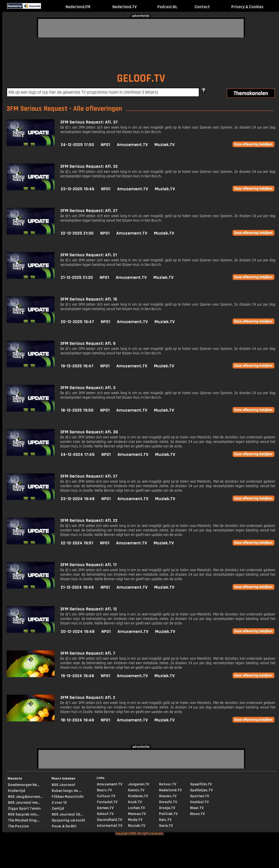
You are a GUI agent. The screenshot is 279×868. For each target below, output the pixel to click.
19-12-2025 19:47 (77, 366)
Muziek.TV (164, 145)
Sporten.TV (200, 796)
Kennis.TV (136, 790)
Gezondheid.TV (109, 820)
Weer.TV (197, 808)
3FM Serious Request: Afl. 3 (88, 388)
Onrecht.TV (168, 802)
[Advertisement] (72, 27)
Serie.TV (166, 826)
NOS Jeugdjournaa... (25, 797)
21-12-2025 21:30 (77, 278)
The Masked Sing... (24, 820)
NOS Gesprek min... (23, 814)
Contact (202, 7)
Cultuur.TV (106, 796)
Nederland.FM (78, 7)
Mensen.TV (137, 814)
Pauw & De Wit (64, 826)
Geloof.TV (105, 814)
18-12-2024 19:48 (77, 720)
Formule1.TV (107, 802)
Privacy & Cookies (247, 7)
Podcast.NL (167, 7)
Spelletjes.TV (201, 790)
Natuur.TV (168, 784)
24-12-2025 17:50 (77, 145)
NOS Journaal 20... (67, 814)
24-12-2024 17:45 (78, 455)
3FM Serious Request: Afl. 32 (89, 166)
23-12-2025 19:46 (78, 189)
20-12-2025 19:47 (77, 322)
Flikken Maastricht (68, 797)
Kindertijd (17, 791)
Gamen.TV (105, 808)
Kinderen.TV (138, 796)
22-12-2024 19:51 (77, 543)
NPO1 (105, 145)
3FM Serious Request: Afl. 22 (89, 521)
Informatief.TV (110, 826)
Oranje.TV (167, 808)
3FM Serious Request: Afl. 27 (89, 211)
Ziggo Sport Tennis (24, 809)
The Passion (18, 826)
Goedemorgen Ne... (24, 785)
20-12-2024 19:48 (78, 632)
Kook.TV (135, 802)
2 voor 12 (59, 803)
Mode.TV (135, 820)
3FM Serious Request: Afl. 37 (89, 122)
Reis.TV (165, 820)
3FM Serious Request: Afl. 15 (89, 299)
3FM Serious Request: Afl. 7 (88, 653)
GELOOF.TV (141, 79)
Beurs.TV (104, 790)
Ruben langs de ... (67, 791)
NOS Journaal (63, 785)
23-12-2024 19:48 (78, 499)
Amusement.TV (132, 145)
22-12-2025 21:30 (77, 233)
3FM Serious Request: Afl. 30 (89, 432)
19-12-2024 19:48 (77, 676)
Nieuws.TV (168, 796)
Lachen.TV (136, 808)
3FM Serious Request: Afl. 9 (88, 344)
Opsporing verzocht (68, 820)
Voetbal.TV (199, 802)
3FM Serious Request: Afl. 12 (89, 609)
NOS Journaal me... (24, 803)
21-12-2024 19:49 (77, 587)
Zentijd (58, 809)
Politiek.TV (168, 814)
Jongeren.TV (139, 784)
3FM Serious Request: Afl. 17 (89, 565)
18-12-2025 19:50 (77, 410)
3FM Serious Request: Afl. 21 (89, 255)
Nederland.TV (125, 7)
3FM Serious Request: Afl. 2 (88, 698)
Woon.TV (197, 814)
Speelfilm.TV (201, 784)
